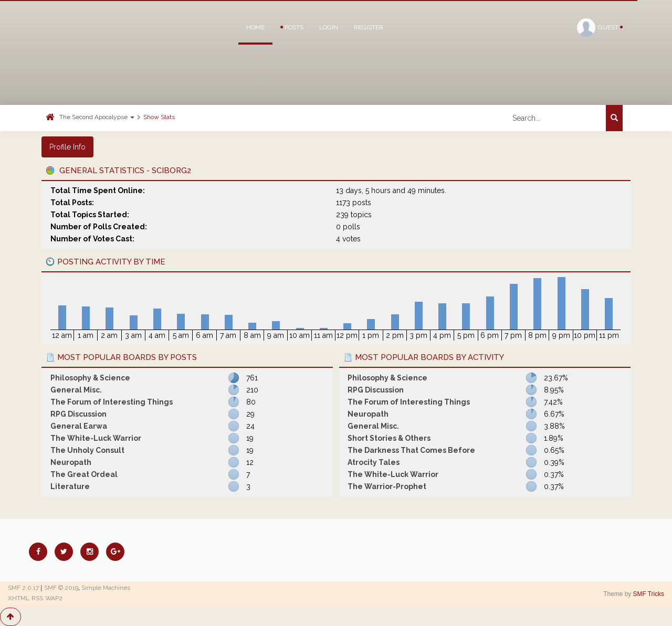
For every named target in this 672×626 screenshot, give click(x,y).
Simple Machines (106, 588)
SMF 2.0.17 (23, 588)
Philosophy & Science (90, 378)
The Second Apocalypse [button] (97, 117)
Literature (70, 486)
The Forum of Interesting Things (112, 402)
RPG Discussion (78, 414)
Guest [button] (600, 28)
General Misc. (76, 390)
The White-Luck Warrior (96, 438)
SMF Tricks (649, 594)
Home (255, 27)
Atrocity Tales (374, 462)
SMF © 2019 (61, 588)
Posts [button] (292, 27)
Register (369, 27)
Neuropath (71, 462)
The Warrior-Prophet (387, 486)
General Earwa (79, 426)
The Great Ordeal (84, 474)
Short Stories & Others (389, 438)
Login (329, 27)
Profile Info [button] (67, 147)
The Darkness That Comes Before (411, 450)
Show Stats (159, 117)
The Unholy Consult (87, 450)
